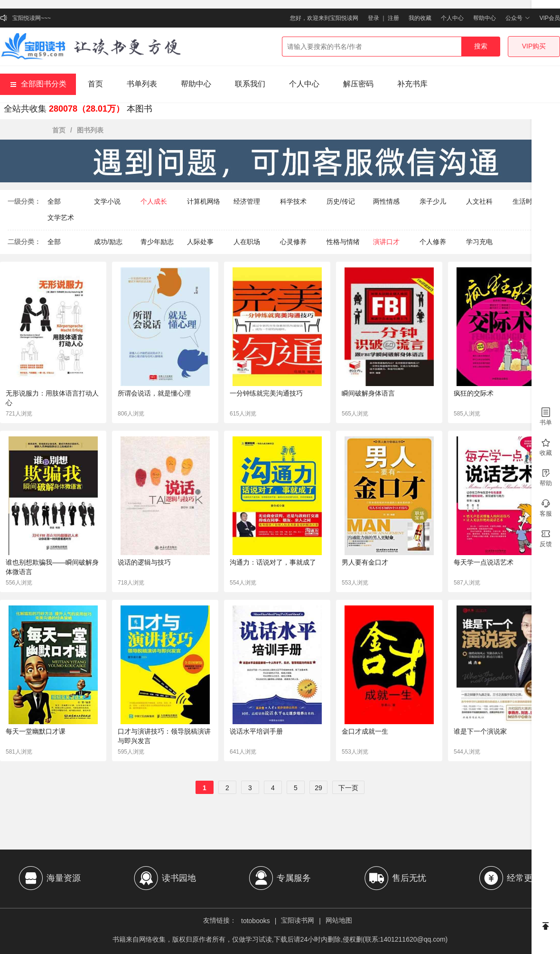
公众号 (518, 18)
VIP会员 (550, 18)
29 (318, 788)
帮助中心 (485, 18)
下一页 (348, 788)
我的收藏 (420, 18)
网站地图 (339, 920)
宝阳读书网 (298, 920)
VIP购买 (534, 46)
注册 (393, 18)
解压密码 (358, 84)
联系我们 (250, 84)
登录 (373, 18)
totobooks (256, 921)
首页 (95, 84)
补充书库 (412, 84)
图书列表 (90, 130)
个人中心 (452, 18)
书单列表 (142, 84)
